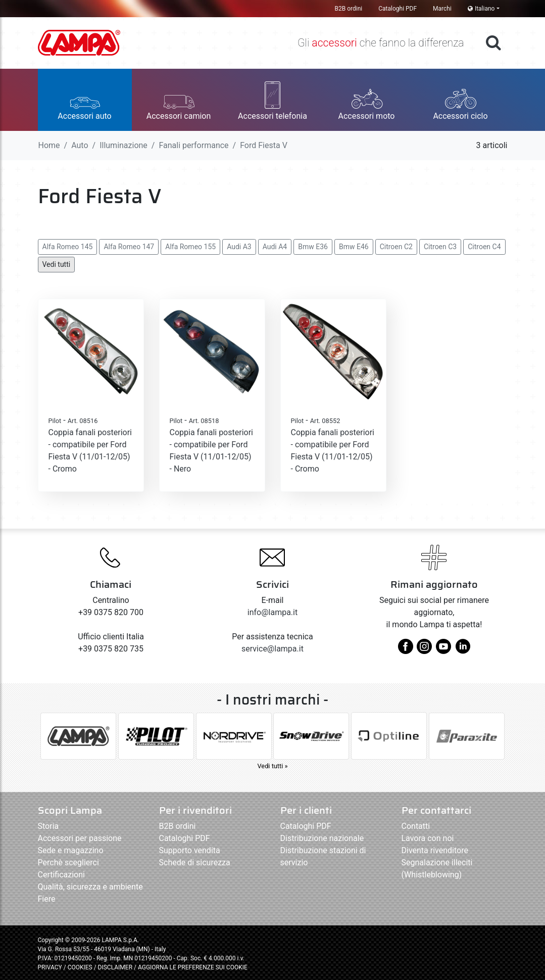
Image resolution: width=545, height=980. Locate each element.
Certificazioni (61, 875)
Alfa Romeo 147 (129, 247)
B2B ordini (349, 9)
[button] (85, 100)
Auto (80, 145)
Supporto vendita (190, 850)
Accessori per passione (80, 838)
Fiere (47, 899)
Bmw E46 (354, 247)
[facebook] (406, 650)
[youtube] (443, 650)
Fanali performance (193, 145)
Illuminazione (123, 145)
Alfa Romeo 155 (190, 247)
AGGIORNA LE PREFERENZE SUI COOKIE (193, 967)
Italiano (481, 9)
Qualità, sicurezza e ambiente (90, 887)
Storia (48, 826)
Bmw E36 (313, 247)
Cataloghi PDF (398, 9)
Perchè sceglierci (68, 862)
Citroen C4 (484, 247)
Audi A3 (239, 247)
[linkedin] (463, 650)
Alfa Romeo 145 (68, 247)
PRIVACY (50, 967)
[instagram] (424, 650)
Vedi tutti (57, 264)
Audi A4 (275, 247)
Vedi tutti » (272, 766)
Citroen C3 (440, 247)
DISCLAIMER (116, 967)
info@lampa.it (272, 612)
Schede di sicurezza (195, 862)
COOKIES (80, 967)
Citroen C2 (396, 247)
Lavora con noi (428, 838)
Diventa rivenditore (435, 850)
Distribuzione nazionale (322, 838)
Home (49, 145)
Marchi (442, 9)
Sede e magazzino (71, 850)
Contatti (416, 826)
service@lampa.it (272, 649)
